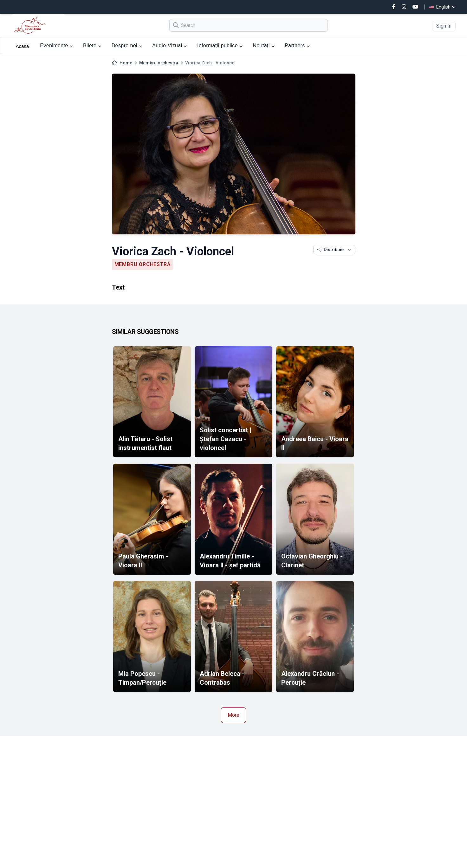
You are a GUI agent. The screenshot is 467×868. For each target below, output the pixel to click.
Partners (297, 46)
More (233, 715)
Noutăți (264, 46)
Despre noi (127, 46)
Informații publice (220, 46)
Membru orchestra (159, 63)
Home (126, 63)
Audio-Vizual (170, 46)
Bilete (92, 46)
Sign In (444, 26)
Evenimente (56, 46)
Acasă (23, 46)
